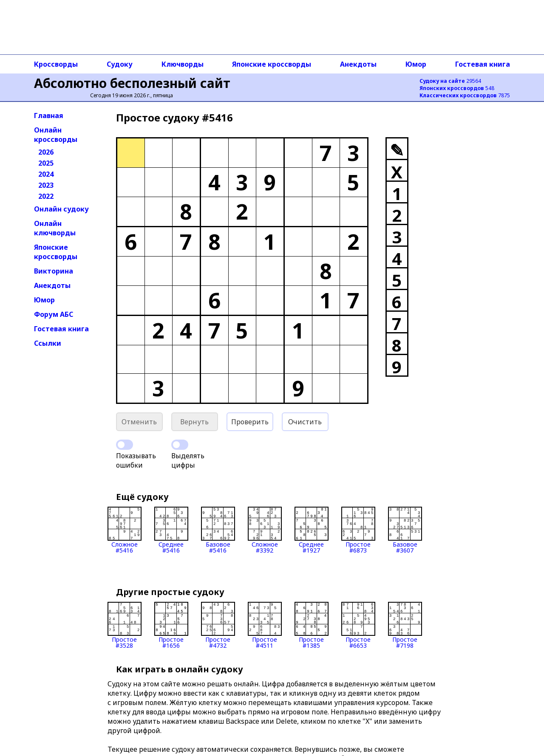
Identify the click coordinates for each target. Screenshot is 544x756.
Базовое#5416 (218, 530)
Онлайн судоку (61, 209)
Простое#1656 (171, 625)
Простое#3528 (125, 625)
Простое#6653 (358, 625)
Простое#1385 (312, 625)
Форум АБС (54, 314)
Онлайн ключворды (55, 228)
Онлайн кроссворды (56, 135)
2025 (46, 163)
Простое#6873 (358, 530)
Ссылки (48, 343)
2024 (46, 174)
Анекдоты (358, 64)
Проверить (250, 422)
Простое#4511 (265, 625)
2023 (46, 185)
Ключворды (183, 64)
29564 (450, 81)
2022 (46, 196)
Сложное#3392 (265, 530)
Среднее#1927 (312, 530)
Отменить (139, 422)
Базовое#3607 (405, 530)
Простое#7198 (405, 625)
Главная (49, 116)
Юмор (416, 64)
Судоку (120, 64)
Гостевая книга (483, 64)
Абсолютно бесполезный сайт (132, 83)
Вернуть (194, 422)
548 (457, 88)
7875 (465, 95)
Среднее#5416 (171, 530)
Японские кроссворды (272, 64)
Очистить (305, 422)
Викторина (54, 271)
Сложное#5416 (125, 530)
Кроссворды (56, 64)
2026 (46, 152)
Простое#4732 (218, 625)
